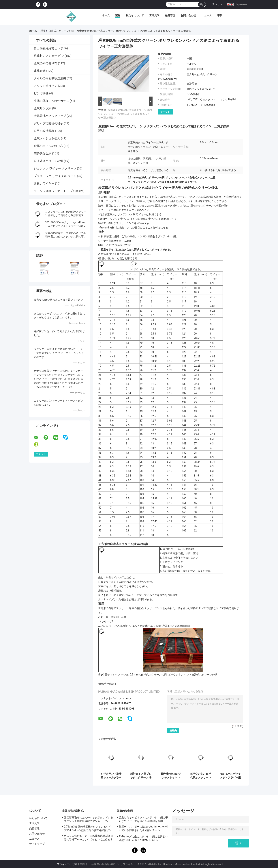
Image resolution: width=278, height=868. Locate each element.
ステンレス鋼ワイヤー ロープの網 (56, 191)
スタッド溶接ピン (46, 86)
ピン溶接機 (41, 93)
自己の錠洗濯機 (44, 131)
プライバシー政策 (67, 864)
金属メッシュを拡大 (47, 138)
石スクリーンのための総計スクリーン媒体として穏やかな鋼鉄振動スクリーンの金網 (66, 215)
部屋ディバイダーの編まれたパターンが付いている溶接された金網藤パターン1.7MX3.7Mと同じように (143, 829)
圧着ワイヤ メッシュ (116, 675)
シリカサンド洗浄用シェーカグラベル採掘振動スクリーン (111, 776)
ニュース (207, 15)
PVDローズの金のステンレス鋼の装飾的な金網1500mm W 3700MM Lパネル (143, 838)
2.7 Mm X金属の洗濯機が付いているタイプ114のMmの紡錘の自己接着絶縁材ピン (88, 828)
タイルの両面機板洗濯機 (50, 78)
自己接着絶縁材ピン (47, 48)
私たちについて (135, 15)
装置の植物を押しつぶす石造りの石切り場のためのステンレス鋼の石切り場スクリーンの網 (66, 237)
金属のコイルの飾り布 (48, 146)
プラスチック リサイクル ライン (55, 176)
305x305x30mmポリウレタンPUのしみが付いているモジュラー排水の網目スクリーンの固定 (66, 226)
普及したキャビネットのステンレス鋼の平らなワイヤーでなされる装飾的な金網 (143, 819)
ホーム (106, 15)
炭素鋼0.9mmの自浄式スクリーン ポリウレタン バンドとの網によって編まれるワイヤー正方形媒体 (125, 114)
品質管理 (170, 15)
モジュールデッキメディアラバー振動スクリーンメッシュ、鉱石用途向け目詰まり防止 (230, 776)
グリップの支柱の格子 (48, 123)
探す (202, 4)
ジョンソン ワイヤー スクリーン (55, 168)
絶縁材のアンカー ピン (49, 56)
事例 (220, 15)
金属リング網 (43, 108)
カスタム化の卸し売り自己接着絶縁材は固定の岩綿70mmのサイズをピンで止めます (89, 838)
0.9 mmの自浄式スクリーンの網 (148, 675)
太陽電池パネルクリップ (50, 116)
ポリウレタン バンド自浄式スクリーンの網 (193, 675)
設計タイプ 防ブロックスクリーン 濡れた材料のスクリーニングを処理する (141, 776)
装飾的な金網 (43, 153)
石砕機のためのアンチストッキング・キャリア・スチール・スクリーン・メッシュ (171, 776)
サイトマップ (37, 844)
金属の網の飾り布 (46, 63)
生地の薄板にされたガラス (51, 101)
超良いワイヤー (44, 183)
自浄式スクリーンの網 (61, 31)
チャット (217, 4)
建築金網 (40, 71)
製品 (118, 15)
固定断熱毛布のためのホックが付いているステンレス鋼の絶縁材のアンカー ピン (89, 819)
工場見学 (154, 15)
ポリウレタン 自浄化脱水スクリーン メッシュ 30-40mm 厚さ (201, 776)
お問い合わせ (188, 15)
